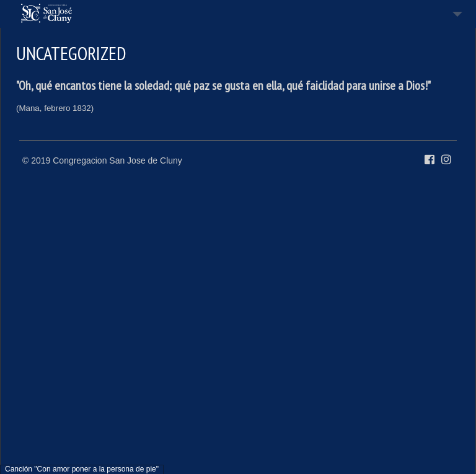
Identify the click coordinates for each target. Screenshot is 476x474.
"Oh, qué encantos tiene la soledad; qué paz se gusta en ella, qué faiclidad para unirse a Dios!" (223, 86)
